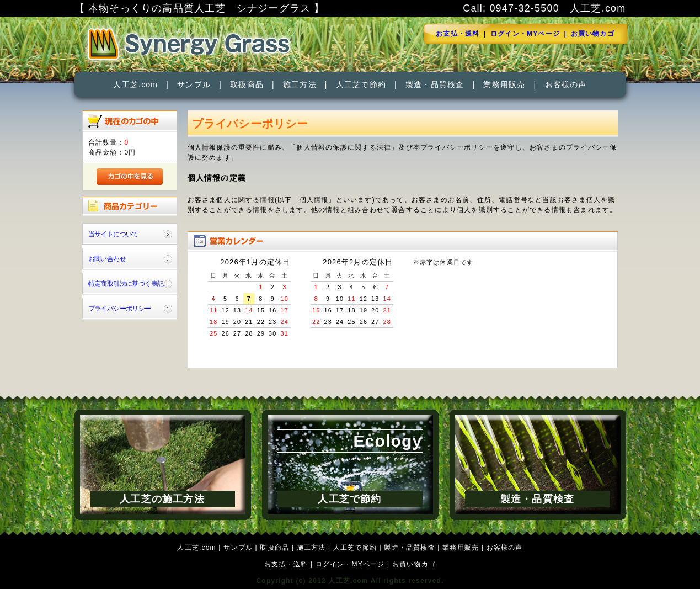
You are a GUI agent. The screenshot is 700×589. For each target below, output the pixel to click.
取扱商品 (247, 84)
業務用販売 (504, 84)
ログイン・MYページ (525, 34)
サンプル (194, 84)
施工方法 (300, 84)
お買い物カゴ (593, 34)
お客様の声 (566, 84)
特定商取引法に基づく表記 (126, 284)
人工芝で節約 (361, 84)
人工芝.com (135, 84)
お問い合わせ (107, 259)
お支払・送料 (458, 34)
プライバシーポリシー (120, 309)
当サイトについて (113, 234)
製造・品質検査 (435, 84)
